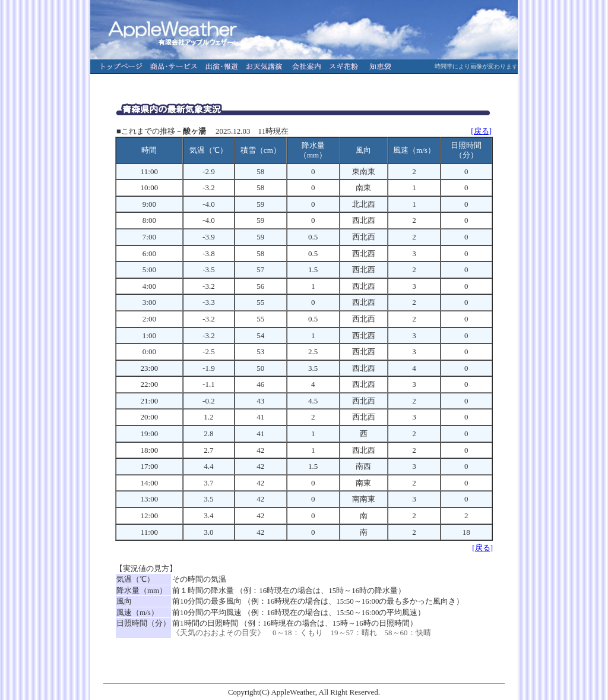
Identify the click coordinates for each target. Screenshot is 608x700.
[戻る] (481, 131)
